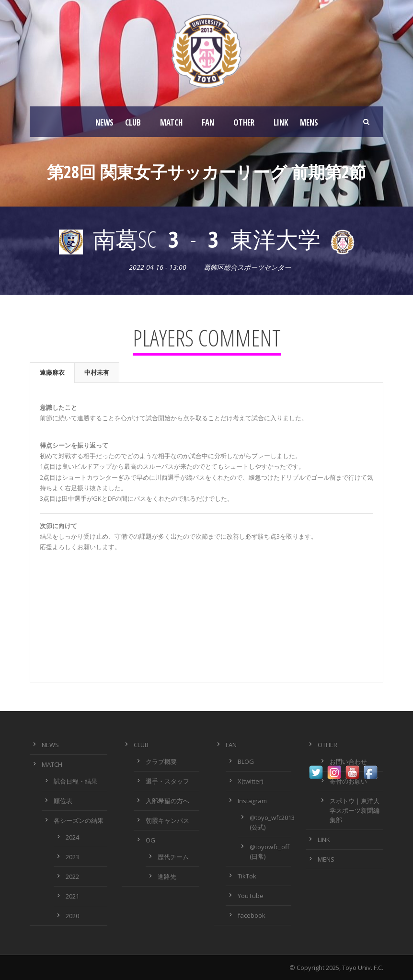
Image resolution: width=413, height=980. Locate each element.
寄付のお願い (348, 781)
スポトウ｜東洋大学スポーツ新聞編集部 (355, 810)
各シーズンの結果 (79, 820)
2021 (72, 896)
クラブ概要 (161, 761)
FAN (208, 122)
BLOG (246, 761)
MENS (309, 122)
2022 (72, 876)
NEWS (104, 122)
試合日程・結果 (75, 781)
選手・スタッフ (167, 781)
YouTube (251, 896)
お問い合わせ (348, 761)
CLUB (133, 122)
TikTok (247, 876)
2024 (72, 837)
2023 (72, 857)
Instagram (252, 801)
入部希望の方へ (167, 801)
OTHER (244, 122)
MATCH (171, 122)
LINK (281, 122)
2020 (72, 916)
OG (150, 840)
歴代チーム (173, 857)
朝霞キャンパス (167, 820)
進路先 (167, 876)
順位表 (63, 801)
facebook (252, 915)
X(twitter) (250, 781)
